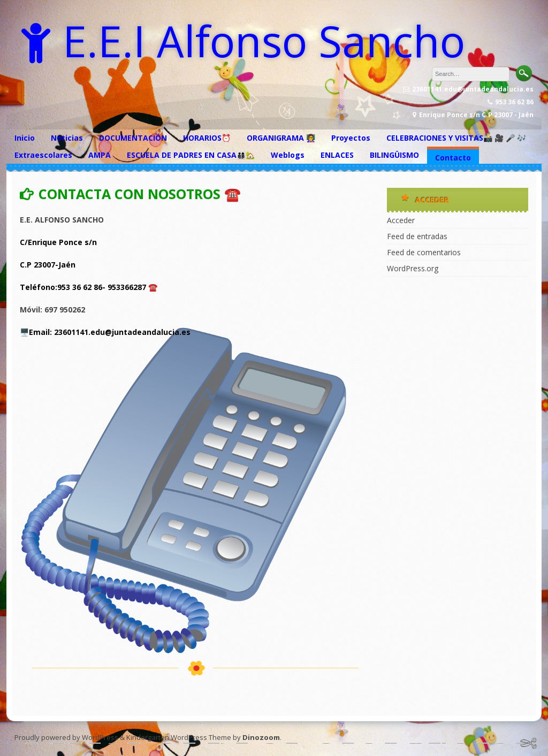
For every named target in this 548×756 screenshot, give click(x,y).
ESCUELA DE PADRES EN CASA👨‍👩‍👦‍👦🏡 (191, 155)
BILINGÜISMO (394, 155)
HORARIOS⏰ (207, 138)
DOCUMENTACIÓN (133, 138)
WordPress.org (413, 268)
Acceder (401, 220)
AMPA (100, 155)
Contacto (453, 158)
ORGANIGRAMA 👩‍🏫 (281, 138)
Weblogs (288, 155)
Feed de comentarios (424, 252)
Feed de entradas (417, 236)
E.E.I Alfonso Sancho (264, 40)
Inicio (25, 138)
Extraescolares (43, 155)
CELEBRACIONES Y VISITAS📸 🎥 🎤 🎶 (456, 138)
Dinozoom (261, 737)
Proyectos (351, 138)
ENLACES (337, 155)
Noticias (67, 138)
